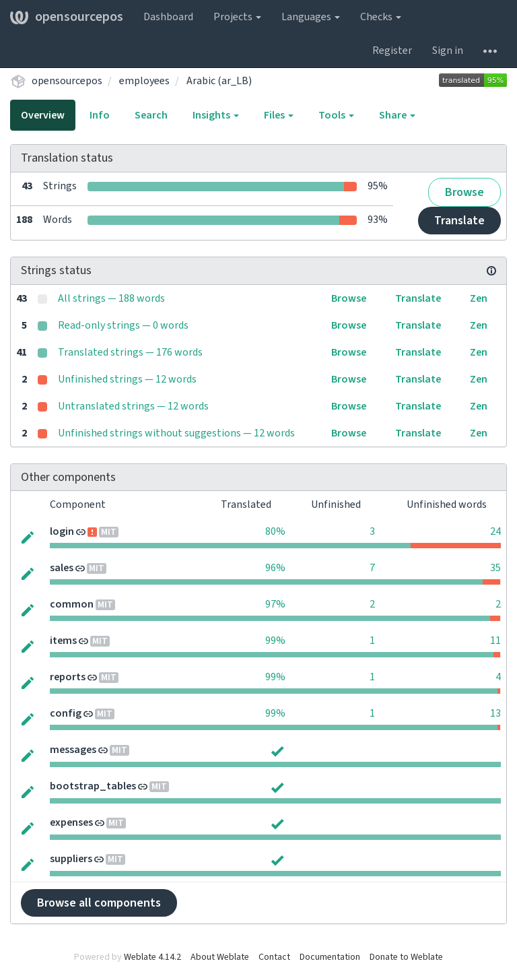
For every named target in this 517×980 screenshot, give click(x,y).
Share (397, 115)
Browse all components (99, 903)
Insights (216, 115)
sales (62, 568)
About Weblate (220, 957)
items (63, 641)
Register (392, 51)
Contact (274, 957)
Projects (237, 17)
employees (144, 81)
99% (275, 641)
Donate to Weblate (406, 957)
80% (275, 531)
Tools (336, 115)
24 (495, 531)
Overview (43, 115)
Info (100, 115)
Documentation (330, 957)
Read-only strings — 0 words (123, 325)
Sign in (448, 51)
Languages (311, 17)
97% (275, 604)
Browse (464, 192)
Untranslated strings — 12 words (133, 406)
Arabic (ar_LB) (219, 81)
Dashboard (168, 17)
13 (495, 713)
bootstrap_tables (93, 786)
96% (275, 568)
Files (279, 115)
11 (495, 641)
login (62, 531)
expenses (71, 822)
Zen (479, 298)
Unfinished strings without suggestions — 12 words (176, 433)
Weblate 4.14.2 (152, 957)
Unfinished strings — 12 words (127, 379)
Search (151, 115)
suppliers (71, 859)
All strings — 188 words (111, 298)
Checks (381, 17)
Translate (459, 221)
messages (73, 750)
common (72, 604)
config (66, 713)
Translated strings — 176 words (130, 352)
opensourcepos (67, 17)
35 (495, 568)
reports (68, 677)
